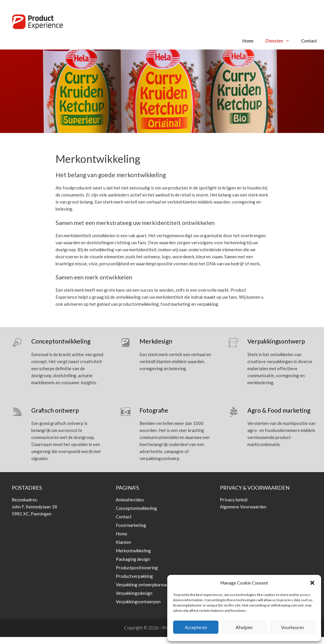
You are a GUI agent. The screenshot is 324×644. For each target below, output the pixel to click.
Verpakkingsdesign (134, 593)
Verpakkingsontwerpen (138, 602)
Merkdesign (156, 341)
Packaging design (133, 559)
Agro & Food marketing (279, 410)
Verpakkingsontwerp (276, 341)
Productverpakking (134, 576)
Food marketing (131, 525)
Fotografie (154, 410)
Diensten (280, 41)
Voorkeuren (292, 627)
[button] (312, 583)
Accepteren (196, 627)
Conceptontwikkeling (61, 341)
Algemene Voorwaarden (243, 507)
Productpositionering (137, 568)
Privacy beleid (234, 500)
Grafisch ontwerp (55, 410)
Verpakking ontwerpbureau (142, 585)
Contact (309, 41)
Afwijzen (244, 627)
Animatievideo (130, 500)
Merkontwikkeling (133, 551)
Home (248, 41)
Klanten (123, 542)
